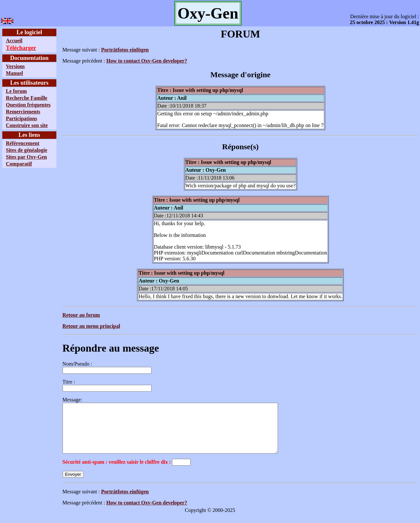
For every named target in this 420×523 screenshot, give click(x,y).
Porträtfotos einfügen (125, 50)
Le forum (16, 91)
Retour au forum (81, 315)
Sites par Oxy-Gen (26, 157)
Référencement (23, 143)
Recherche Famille (27, 98)
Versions (15, 66)
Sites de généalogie (27, 150)
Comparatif (19, 164)
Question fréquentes (28, 105)
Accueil (14, 41)
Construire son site (27, 125)
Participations (22, 118)
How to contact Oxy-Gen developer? (147, 61)
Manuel (14, 73)
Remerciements (23, 112)
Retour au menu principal (91, 326)
